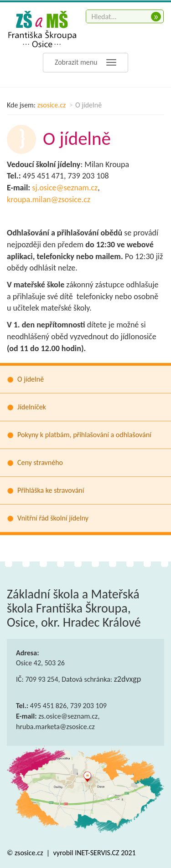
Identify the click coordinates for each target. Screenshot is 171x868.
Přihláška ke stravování (51, 490)
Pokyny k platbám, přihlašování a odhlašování (84, 435)
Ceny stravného (40, 462)
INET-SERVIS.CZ (97, 853)
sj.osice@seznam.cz (65, 188)
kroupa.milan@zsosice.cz (49, 199)
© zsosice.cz (26, 853)
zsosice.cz (52, 105)
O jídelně (31, 379)
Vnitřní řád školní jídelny (53, 518)
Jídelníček (32, 407)
